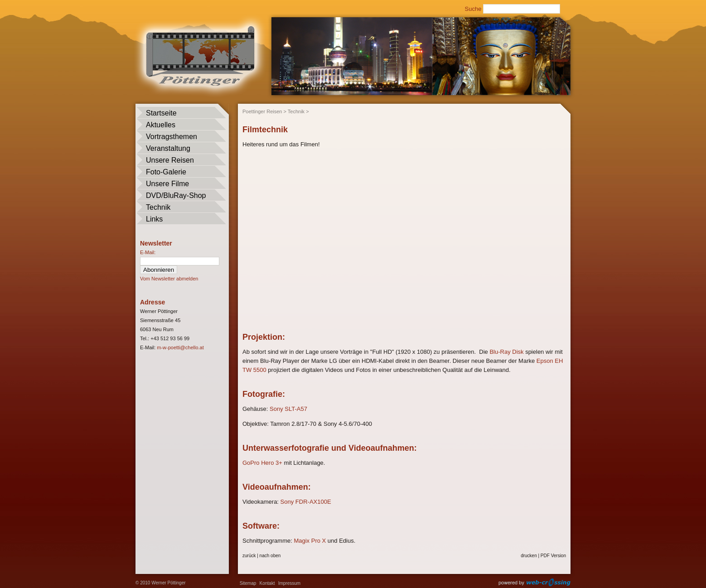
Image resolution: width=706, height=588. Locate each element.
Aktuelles (161, 125)
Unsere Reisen (170, 160)
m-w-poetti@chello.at (180, 347)
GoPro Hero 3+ (262, 463)
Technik (158, 207)
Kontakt (267, 583)
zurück (249, 556)
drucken (529, 556)
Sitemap (248, 583)
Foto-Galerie (166, 172)
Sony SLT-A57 (288, 409)
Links (154, 219)
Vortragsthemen (172, 137)
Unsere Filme (167, 184)
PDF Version (553, 556)
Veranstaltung (168, 148)
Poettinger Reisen (262, 111)
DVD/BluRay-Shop (176, 195)
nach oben (270, 556)
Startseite (161, 113)
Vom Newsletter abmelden (169, 279)
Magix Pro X (310, 541)
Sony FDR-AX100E (306, 502)
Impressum (289, 583)
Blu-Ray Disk (506, 352)
